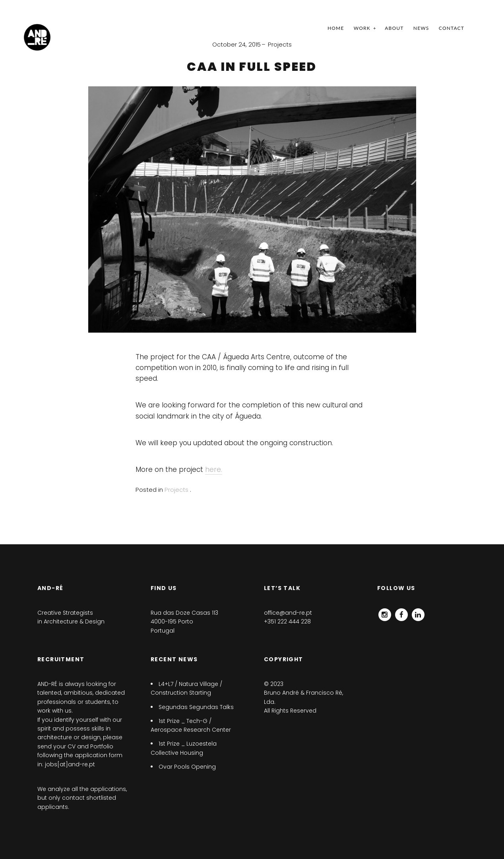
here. (214, 469)
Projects (280, 44)
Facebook (401, 613)
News (421, 28)
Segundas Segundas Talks (196, 707)
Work (362, 28)
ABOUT (394, 28)
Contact (452, 28)
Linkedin (418, 613)
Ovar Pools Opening (187, 767)
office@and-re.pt (288, 613)
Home (336, 28)
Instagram (385, 613)
